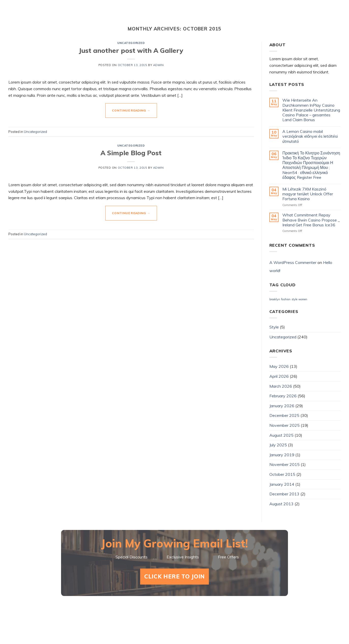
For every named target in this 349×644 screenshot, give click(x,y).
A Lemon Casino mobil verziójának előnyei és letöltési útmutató (310, 136)
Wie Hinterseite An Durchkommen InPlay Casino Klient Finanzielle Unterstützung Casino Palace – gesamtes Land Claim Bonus (311, 110)
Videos (210, 15)
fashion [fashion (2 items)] (286, 299)
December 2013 (284, 494)
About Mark (247, 15)
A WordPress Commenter (293, 262)
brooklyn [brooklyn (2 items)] (275, 299)
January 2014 (282, 484)
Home (154, 15)
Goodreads (291, 15)
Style (274, 327)
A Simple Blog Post (131, 153)
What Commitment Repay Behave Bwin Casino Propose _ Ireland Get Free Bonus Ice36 (311, 220)
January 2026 (282, 406)
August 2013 (281, 504)
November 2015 (285, 464)
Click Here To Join (174, 576)
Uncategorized (131, 43)
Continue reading (131, 110)
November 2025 (285, 425)
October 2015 (282, 474)
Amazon (328, 15)
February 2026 (283, 396)
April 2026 (279, 376)
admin (158, 65)
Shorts (181, 15)
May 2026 (279, 366)
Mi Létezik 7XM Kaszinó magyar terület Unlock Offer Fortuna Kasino (308, 194)
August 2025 (281, 435)
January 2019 (282, 455)
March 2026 (281, 386)
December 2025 (284, 415)
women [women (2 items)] (303, 299)
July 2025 (278, 445)
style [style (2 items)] (294, 299)
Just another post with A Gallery (131, 50)
